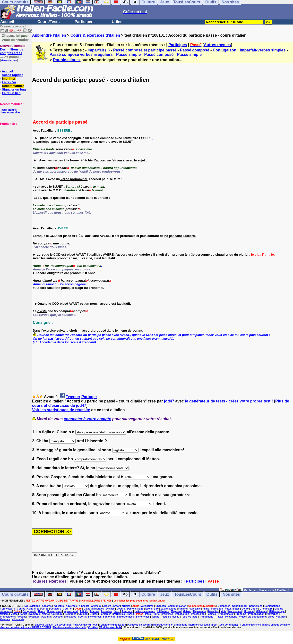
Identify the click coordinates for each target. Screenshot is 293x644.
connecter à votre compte (88, 419)
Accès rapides (12, 75)
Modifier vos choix (111, 627)
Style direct (94, 617)
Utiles (117, 22)
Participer (84, 22)
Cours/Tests (48, 22)
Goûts (254, 609)
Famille (182, 609)
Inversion (106, 611)
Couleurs (56, 609)
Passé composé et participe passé (145, 50)
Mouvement (235, 611)
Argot (116, 606)
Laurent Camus (44, 625)
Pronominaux (226, 614)
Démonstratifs (135, 609)
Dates (87, 609)
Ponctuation (182, 614)
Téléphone (231, 617)
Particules (119, 614)
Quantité (46, 617)
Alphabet (84, 606)
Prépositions (7, 617)
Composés (224, 606)
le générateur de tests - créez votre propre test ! (229, 401)
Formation (217, 609)
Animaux (96, 606)
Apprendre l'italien (49, 35)
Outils (212, 594)
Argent (107, 606)
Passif (130, 614)
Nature (24, 614)
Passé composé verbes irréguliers (81, 54)
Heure (42, 611)
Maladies (213, 611)
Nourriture (57, 614)
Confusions (256, 606)
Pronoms (241, 614)
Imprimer (9, 79)
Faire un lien (11, 93)
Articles (126, 606)
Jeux (164, 594)
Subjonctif (109, 617)
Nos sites (231, 594)
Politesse (168, 614)
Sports (82, 617)
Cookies (93, 627)
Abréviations (33, 606)
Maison (187, 611)
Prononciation (256, 614)
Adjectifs (59, 606)
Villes (271, 617)
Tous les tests (189, 617)
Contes (21, 609)
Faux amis (195, 609)
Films (206, 609)
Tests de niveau (170, 617)
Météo (14, 614)
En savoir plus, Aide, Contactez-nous (76, 625)
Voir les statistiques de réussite (61, 410)
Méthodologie (277, 611)
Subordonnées (125, 617)
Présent (21, 617)
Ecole (149, 609)
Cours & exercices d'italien (95, 35)
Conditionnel (240, 606)
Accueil (7, 22)
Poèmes (211, 614)
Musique (249, 611)
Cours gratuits (15, 594)
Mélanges (261, 611)
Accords (47, 606)
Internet (95, 611)
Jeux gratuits (9, 110)
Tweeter (73, 397)
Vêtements (18, 619)
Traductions (206, 617)
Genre (245, 609)
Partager (89, 397)
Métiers (4, 614)
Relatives (71, 617)
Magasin (176, 611)
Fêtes (236, 609)
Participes (178, 45)
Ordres (94, 614)
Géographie (29, 611)
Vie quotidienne (257, 617)
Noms (45, 614)
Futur (228, 609)
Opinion (83, 614)
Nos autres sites (11, 113)
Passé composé (195, 50)
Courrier (68, 609)
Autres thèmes (217, 45)
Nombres (35, 614)
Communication (177, 606)
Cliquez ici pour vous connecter (15, 37)
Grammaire (266, 609)
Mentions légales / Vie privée (70, 627)
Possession (198, 614)
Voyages (5, 619)
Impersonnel (71, 611)
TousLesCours (188, 594)
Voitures (281, 617)
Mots (223, 611)
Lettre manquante (145, 611)
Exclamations (168, 609)
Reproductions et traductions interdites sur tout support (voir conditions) (196, 625)
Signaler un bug (14, 89)
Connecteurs (7, 609)
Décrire (121, 609)
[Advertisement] (15, 150)
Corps (45, 609)
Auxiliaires (147, 606)
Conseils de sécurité (140, 625)
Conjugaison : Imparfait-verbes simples (249, 50)
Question (58, 617)
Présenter (33, 617)
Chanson (161, 606)
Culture (148, 594)
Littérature (163, 611)
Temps (155, 617)
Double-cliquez (67, 60)
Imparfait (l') (99, 50)
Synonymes (143, 617)
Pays (148, 614)
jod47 (169, 401)
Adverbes (71, 606)
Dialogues (98, 609)
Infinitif (84, 611)
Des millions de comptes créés (13, 49)
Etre (156, 609)
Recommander (13, 86)
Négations (70, 614)
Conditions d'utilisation (113, 625)
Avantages (9, 60)
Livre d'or (9, 82)
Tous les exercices (49, 581)
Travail (219, 617)
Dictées (110, 609)
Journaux (127, 611)
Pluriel (157, 614)
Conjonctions (272, 606)
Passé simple (128, 54)
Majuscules (200, 611)
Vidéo (242, 617)
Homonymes (54, 611)
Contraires (33, 609)
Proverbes (272, 614)
